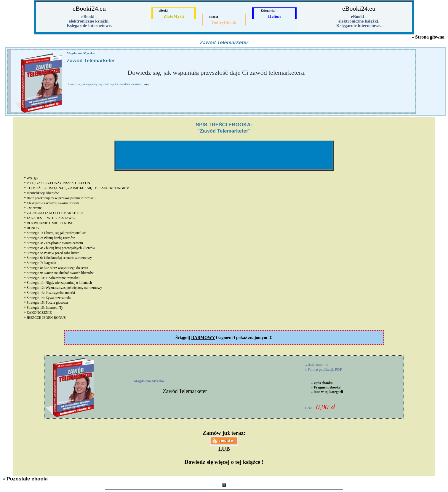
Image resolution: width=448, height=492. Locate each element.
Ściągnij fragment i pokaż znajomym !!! (224, 337)
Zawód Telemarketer (185, 391)
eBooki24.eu (89, 8)
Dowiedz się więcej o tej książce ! (224, 462)
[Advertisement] (224, 156)
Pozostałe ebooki (27, 479)
